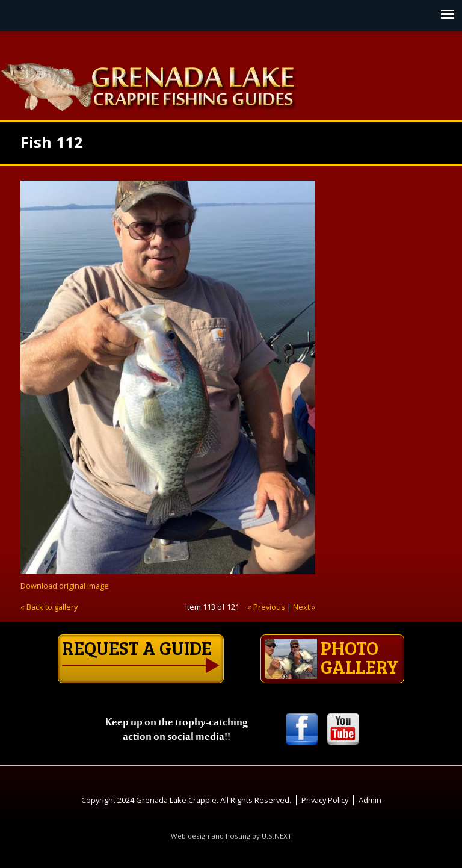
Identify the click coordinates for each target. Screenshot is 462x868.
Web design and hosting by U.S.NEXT (231, 836)
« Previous (266, 607)
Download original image (65, 586)
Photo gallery (331, 657)
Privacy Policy (325, 800)
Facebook (302, 730)
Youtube (343, 730)
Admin (370, 800)
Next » (304, 607)
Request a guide (137, 648)
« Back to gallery (49, 607)
